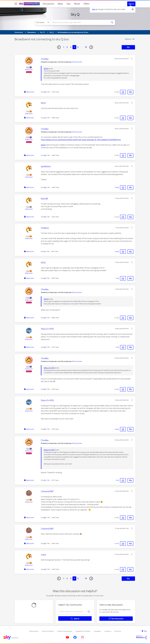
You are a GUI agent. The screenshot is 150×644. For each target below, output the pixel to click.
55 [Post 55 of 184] (45, 389)
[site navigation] (16, 4)
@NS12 (46, 69)
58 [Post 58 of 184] (45, 518)
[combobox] (80, 22)
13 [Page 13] (86, 47)
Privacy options (34, 631)
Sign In (131, 4)
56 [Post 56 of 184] (45, 429)
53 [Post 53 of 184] (45, 318)
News (60, 4)
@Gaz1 (43, 145)
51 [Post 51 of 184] (45, 251)
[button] (132, 59)
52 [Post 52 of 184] (45, 278)
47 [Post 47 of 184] (45, 118)
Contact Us (108, 631)
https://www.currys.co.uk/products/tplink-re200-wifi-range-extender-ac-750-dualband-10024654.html (81, 140)
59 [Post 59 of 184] (45, 543)
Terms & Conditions (48, 631)
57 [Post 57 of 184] (45, 480)
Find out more (77, 62)
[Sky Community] (29, 4)
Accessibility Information (83, 631)
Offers (87, 4)
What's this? (29, 70)
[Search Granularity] (43, 22)
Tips (69, 4)
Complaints (97, 631)
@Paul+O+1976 (49, 368)
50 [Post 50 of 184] (45, 217)
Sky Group (118, 631)
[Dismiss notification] (133, 9)
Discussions (48, 4)
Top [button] (145, 631)
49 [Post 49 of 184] (45, 187)
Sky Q (75, 14)
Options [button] (128, 39)
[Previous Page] (59, 47)
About (77, 4)
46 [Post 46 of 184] (45, 92)
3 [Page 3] (71, 47)
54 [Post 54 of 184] (45, 347)
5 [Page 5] (78, 47)
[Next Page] (91, 47)
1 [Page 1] (64, 47)
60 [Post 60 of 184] (45, 569)
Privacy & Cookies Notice (65, 631)
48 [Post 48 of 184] (45, 155)
